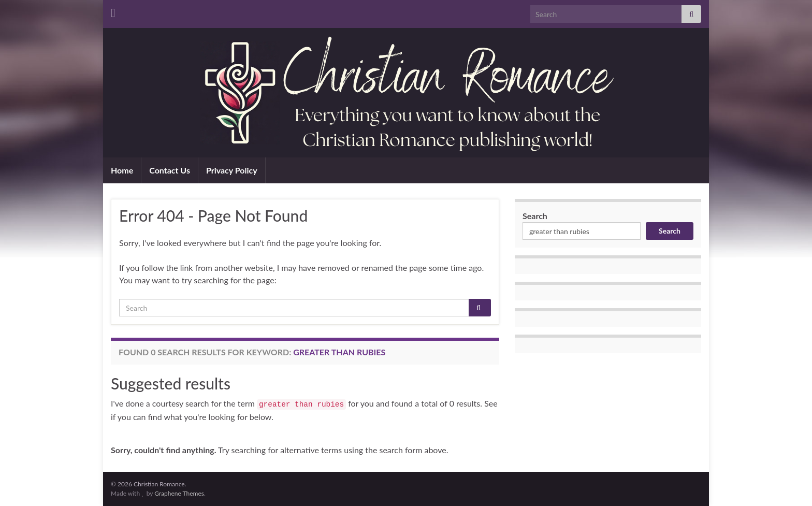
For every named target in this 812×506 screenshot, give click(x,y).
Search (535, 216)
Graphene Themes (179, 493)
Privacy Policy (232, 170)
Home (122, 170)
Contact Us (170, 170)
